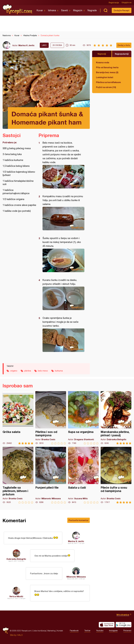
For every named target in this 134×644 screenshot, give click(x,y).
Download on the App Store (107, 625)
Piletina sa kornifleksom (108, 82)
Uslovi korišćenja (39, 631)
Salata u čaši (83, 475)
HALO (20, 635)
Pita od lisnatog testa (107, 67)
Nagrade (92, 10)
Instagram (113, 631)
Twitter (87, 631)
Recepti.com (18, 9)
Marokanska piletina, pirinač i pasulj (116, 418)
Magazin (78, 10)
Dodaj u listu (124, 45)
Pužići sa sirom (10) (106, 87)
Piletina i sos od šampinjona (51, 418)
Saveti (65, 10)
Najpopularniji (122, 54)
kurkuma (59, 371)
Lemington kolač (105, 77)
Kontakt (60, 631)
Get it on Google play (124, 625)
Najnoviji (102, 54)
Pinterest (127, 631)
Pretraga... (105, 10)
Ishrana (52, 10)
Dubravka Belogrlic (16, 559)
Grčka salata (18, 418)
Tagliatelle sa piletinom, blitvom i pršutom (18, 475)
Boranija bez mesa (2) (107, 72)
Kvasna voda (103, 62)
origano (14, 371)
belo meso (43, 371)
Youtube (100, 631)
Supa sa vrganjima (83, 418)
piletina (28, 371)
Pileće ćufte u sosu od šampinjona (116, 475)
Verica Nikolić (16, 596)
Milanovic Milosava (76, 577)
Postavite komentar (79, 520)
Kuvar (40, 10)
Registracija (114, 3)
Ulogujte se (126, 3)
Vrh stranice (123, 615)
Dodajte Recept (122, 10)
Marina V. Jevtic (26, 45)
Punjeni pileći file (51, 475)
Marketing (51, 631)
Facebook (74, 631)
